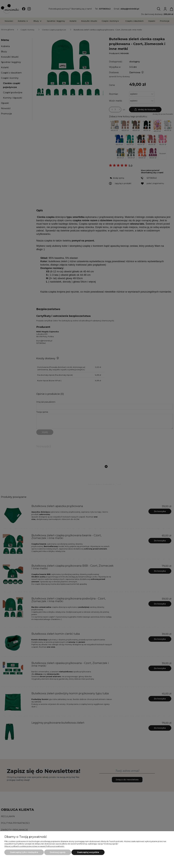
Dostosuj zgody (58, 852)
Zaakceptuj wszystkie (88, 852)
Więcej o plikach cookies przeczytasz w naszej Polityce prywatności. (34, 846)
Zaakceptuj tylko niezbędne (24, 852)
